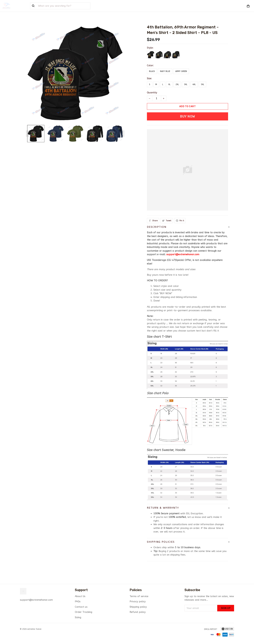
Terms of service (139, 596)
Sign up (226, 608)
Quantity (152, 93)
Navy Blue (165, 71)
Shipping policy (138, 607)
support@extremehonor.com (183, 254)
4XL (194, 84)
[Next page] (123, 134)
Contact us (81, 607)
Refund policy (138, 612)
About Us (80, 596)
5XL (202, 84)
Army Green (181, 71)
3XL (186, 84)
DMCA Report (211, 629)
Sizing (78, 617)
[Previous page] (28, 134)
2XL (177, 84)
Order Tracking (84, 612)
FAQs (78, 601)
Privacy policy (138, 601)
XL (169, 84)
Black (152, 71)
